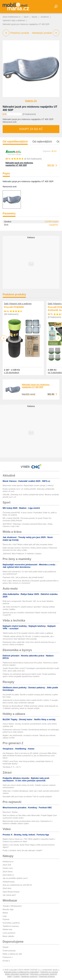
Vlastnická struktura (47, 976)
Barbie (5, 913)
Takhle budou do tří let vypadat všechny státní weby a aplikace (28, 633)
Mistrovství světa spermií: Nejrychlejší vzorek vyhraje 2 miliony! (28, 485)
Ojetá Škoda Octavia (11, 892)
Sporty (34, 17)
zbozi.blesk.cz (8, 875)
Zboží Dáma (8, 872)
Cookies (17, 976)
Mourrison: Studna (10, 812)
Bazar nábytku (8, 936)
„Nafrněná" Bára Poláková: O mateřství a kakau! (22, 554)
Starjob (6, 947)
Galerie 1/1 (31, 101)
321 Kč (51, 165)
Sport (26, 17)
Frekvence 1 (8, 957)
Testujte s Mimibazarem (12, 906)
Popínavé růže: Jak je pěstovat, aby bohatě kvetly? (23, 577)
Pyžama (6, 919)
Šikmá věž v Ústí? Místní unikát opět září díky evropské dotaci (28, 544)
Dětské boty (7, 929)
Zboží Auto (7, 888)
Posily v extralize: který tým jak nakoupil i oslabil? (22, 850)
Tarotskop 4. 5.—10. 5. (12, 767)
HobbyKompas (9, 882)
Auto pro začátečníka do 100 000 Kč (17, 885)
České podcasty (9, 951)
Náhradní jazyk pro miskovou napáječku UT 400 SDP (19, 164)
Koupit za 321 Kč (31, 129)
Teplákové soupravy (11, 926)
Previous (4, 338)
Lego (5, 916)
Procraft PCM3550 (14, 307)
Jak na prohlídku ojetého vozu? (15, 878)
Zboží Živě (7, 865)
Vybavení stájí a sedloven (14, 20)
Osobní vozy (8, 868)
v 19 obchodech (12, 372)
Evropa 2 (6, 961)
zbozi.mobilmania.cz (12, 17)
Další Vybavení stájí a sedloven (18, 304)
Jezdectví (45, 17)
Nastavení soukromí (29, 976)
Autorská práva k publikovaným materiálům (21, 972)
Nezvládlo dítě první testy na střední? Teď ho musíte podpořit (27, 797)
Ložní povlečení (9, 933)
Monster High (8, 909)
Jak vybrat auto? (9, 895)
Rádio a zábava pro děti (12, 954)
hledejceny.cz (8, 861)
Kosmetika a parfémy (11, 923)
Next (58, 338)
